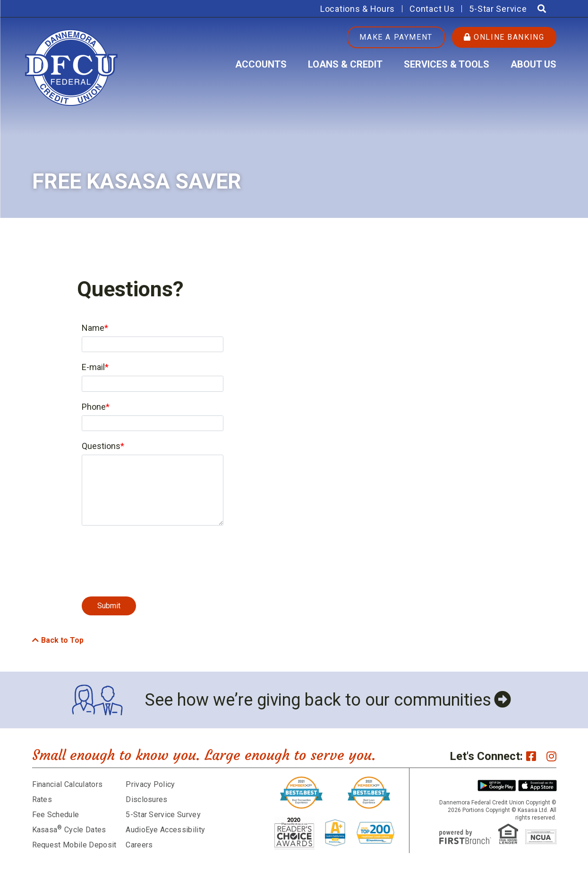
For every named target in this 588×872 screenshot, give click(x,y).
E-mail (93, 367)
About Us (533, 64)
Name (93, 328)
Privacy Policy (150, 784)
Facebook (531, 756)
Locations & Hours (358, 9)
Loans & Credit (345, 64)
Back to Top (62, 640)
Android (497, 786)
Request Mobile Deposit (74, 845)
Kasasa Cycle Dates (69, 830)
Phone (94, 407)
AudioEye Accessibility (165, 830)
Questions (101, 446)
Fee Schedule (56, 815)
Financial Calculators (68, 784)
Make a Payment (396, 37)
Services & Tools (447, 64)
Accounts (261, 64)
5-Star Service (498, 9)
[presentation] (153, 556)
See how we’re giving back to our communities (318, 700)
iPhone (537, 786)
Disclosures (147, 799)
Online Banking (504, 37)
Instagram (551, 756)
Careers (139, 845)
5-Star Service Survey (163, 815)
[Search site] (542, 9)
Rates (42, 799)
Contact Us (432, 9)
